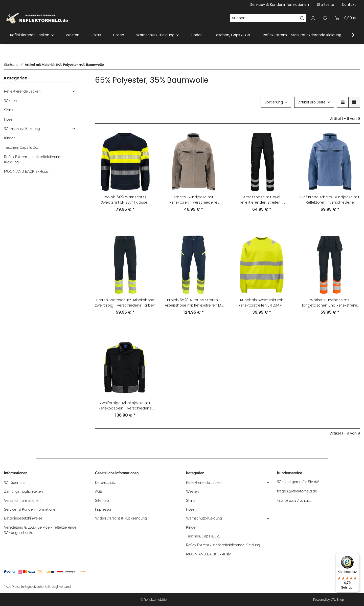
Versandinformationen (22, 501)
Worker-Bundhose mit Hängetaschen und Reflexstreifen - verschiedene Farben (330, 303)
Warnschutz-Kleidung (22, 129)
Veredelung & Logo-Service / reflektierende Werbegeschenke (40, 530)
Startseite (326, 5)
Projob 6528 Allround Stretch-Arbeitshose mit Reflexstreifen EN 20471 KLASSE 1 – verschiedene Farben (194, 303)
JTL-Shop (337, 600)
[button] (313, 18)
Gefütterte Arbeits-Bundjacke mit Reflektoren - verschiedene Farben (330, 200)
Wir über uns (15, 483)
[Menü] (356, 556)
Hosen (9, 119)
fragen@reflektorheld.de (297, 491)
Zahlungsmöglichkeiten (23, 491)
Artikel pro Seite (312, 102)
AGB (99, 491)
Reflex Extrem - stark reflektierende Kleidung (33, 159)
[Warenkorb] (346, 18)
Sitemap (102, 501)
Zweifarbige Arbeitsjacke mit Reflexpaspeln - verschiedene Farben (125, 406)
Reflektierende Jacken (22, 91)
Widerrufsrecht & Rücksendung (121, 518)
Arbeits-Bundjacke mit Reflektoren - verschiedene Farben (193, 200)
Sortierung (274, 102)
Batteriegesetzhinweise (23, 518)
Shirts (9, 110)
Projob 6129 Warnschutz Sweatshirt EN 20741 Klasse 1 (125, 200)
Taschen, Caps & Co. (21, 147)
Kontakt (349, 5)
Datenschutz (105, 483)
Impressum (104, 509)
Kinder (9, 138)
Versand (65, 587)
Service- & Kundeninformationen (280, 5)
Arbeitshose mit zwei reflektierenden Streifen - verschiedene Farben (262, 200)
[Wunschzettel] (325, 18)
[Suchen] (264, 18)
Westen (10, 101)
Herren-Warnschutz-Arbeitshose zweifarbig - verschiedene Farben (125, 303)
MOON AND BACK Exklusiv (26, 171)
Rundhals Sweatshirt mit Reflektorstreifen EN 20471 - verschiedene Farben (262, 303)
